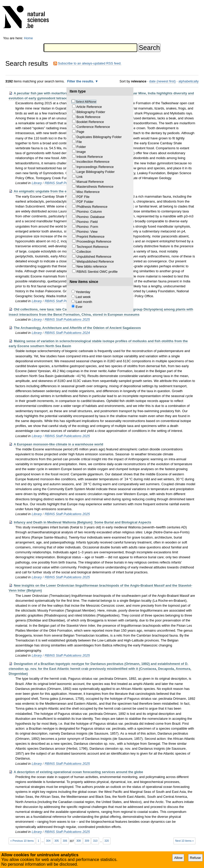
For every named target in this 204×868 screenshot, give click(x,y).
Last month (84, 302)
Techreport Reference (92, 247)
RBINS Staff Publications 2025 (67, 319)
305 (57, 841)
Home (28, 38)
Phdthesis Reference (92, 207)
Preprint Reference (90, 237)
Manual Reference (90, 182)
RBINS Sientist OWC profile (97, 272)
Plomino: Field (87, 222)
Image (81, 152)
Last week (83, 297)
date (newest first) (163, 81)
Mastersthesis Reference (95, 187)
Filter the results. (81, 81)
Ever (79, 307)
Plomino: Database (90, 217)
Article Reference (89, 107)
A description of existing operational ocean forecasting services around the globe (78, 772)
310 (95, 841)
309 (87, 841)
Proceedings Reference (94, 241)
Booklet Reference (90, 122)
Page (80, 132)
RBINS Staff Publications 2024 (67, 333)
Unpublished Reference (94, 257)
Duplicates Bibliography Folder (99, 137)
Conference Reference (93, 127)
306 (65, 841)
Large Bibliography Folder (95, 172)
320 (107, 841)
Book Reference (88, 117)
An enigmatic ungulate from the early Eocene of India (56, 191)
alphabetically (189, 81)
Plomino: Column (89, 212)
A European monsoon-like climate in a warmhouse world (58, 444)
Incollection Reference (93, 162)
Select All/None (86, 102)
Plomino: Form (87, 227)
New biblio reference (92, 266)
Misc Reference (88, 192)
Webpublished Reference (95, 261)
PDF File (83, 197)
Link (79, 177)
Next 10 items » (184, 841)
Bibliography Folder (91, 112)
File (79, 142)
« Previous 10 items (22, 841)
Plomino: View (87, 232)
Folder (81, 147)
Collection (84, 252)
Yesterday (83, 292)
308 (79, 841)
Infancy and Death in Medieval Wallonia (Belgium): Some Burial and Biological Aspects (82, 522)
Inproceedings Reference (95, 167)
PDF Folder (85, 202)
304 (48, 841)
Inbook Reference (89, 157)
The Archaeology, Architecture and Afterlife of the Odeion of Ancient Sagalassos (77, 328)
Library (37, 183)
